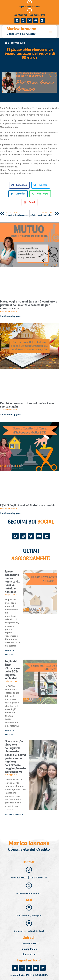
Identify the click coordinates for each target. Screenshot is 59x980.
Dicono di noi (29, 954)
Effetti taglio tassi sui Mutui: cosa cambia (28, 505)
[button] (50, 32)
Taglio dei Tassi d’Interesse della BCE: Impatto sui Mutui (12, 670)
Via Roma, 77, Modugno (29, 915)
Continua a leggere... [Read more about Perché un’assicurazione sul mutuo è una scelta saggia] (11, 414)
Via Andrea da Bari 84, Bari (29, 931)
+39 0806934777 (38, 15)
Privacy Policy (29, 949)
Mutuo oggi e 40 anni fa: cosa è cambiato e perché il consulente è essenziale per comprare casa (29, 305)
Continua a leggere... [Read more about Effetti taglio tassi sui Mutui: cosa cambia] (11, 513)
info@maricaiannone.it (29, 7)
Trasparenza (29, 943)
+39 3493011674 (21, 15)
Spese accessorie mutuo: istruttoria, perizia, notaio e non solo (12, 582)
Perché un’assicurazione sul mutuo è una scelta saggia (27, 405)
